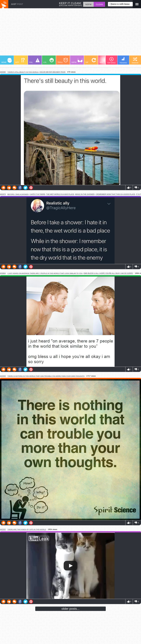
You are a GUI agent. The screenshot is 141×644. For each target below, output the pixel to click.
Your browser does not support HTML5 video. (70, 566)
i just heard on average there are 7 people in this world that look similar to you (45, 273)
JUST (17, 4)
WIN (105, 61)
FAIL (34, 61)
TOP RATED (111, 60)
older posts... (71, 609)
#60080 (3, 72)
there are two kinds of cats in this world (27, 529)
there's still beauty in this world (23, 72)
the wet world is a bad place (60, 194)
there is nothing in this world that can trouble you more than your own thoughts (46, 376)
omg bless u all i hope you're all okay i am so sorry (108, 273)
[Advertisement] (70, 33)
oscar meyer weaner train (52, 72)
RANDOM (135, 60)
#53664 (3, 273)
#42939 (3, 376)
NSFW (77, 61)
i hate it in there (37, 194)
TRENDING (123, 60)
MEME (7, 61)
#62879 (3, 194)
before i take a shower (18, 194)
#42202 (3, 529)
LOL (49, 61)
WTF (20, 61)
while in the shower (85, 194)
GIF (91, 61)
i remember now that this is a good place (115, 194)
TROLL (63, 61)
